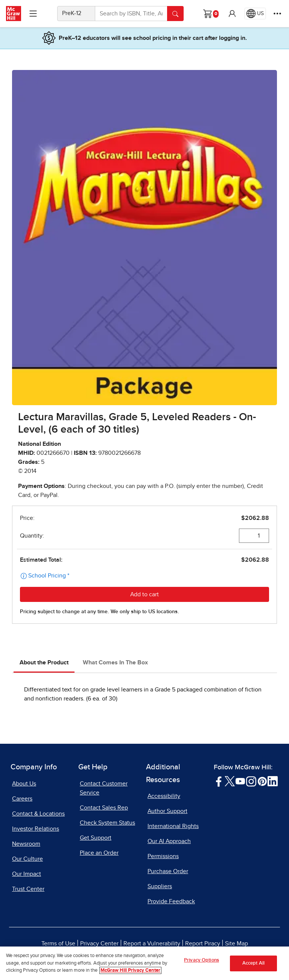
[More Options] (277, 14)
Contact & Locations (38, 814)
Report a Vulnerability (152, 944)
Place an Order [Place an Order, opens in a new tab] (99, 853)
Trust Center (28, 889)
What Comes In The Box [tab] (115, 662)
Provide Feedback (171, 901)
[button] (232, 14)
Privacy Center (99, 944)
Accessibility (164, 796)
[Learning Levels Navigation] (33, 14)
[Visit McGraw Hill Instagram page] (251, 781)
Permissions (163, 856)
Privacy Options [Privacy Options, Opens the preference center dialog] (202, 961)
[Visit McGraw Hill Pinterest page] (262, 781)
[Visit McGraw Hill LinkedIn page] (273, 781)
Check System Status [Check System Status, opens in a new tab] (107, 823)
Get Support (96, 838)
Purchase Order (168, 871)
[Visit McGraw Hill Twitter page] (230, 781)
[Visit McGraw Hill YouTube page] (240, 781)
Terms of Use (58, 944)
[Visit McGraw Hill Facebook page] (219, 781)
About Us (24, 784)
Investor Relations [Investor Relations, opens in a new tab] (36, 829)
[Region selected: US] (255, 14)
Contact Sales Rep (104, 808)
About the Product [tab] (44, 662)
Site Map (237, 944)
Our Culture (27, 859)
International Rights (173, 826)
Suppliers (160, 886)
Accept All (253, 964)
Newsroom (26, 844)
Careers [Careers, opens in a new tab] (22, 799)
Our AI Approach (169, 841)
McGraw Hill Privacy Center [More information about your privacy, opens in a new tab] (130, 971)
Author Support (167, 811)
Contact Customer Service (104, 788)
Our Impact (27, 874)
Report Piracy (203, 944)
